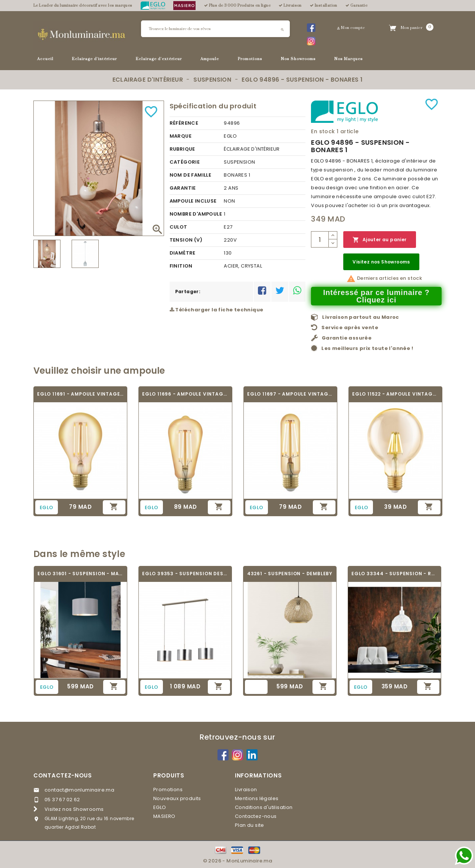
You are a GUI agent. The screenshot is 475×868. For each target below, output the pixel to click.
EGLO (160, 807)
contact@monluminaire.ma (79, 790)
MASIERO (164, 816)
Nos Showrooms (298, 59)
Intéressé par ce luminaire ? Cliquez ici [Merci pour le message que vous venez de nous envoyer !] (376, 296)
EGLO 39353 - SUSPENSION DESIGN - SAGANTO (185, 574)
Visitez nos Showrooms (381, 262)
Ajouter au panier (379, 240)
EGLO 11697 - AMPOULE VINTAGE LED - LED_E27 (290, 394)
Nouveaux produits (177, 798)
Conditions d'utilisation (264, 807)
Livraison (246, 790)
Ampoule (210, 59)
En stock (323, 131)
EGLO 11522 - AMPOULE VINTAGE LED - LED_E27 (395, 394)
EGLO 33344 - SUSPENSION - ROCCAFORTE (394, 574)
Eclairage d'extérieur (159, 59)
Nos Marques (349, 59)
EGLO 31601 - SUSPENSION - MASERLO (81, 574)
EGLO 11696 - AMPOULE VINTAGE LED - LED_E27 (185, 394)
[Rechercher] (215, 29)
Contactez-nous (63, 775)
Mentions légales (257, 798)
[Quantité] (320, 239)
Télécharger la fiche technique (217, 310)
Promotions (250, 59)
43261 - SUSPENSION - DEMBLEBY (290, 574)
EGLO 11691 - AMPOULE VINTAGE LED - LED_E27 (80, 394)
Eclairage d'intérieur (94, 59)
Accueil (45, 59)
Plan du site (250, 825)
